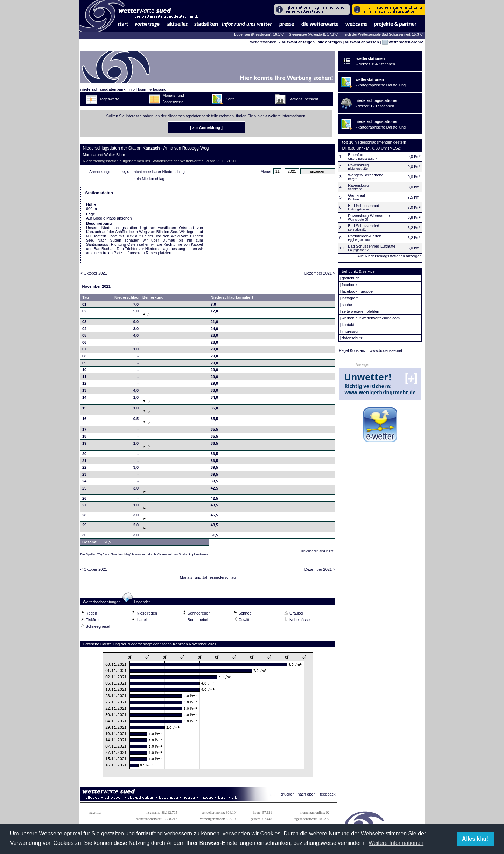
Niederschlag (127, 299)
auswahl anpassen (362, 42)
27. (85, 506)
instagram (350, 298)
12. (85, 385)
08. (85, 357)
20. (85, 455)
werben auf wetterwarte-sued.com (371, 318)
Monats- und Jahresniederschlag (208, 579)
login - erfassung (152, 89)
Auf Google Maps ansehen (109, 220)
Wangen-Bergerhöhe (366, 175)
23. (85, 476)
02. (85, 312)
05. (85, 337)
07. (85, 350)
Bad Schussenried (363, 206)
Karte (230, 99)
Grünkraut (356, 195)
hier (261, 116)
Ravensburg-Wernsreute (369, 216)
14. (85, 399)
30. (85, 536)
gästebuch (351, 278)
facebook (349, 285)
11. (85, 378)
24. (85, 482)
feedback (328, 796)
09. (85, 364)
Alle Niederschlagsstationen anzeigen (389, 256)
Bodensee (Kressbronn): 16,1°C (260, 34)
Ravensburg (358, 165)
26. (85, 500)
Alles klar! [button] (475, 839)
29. (85, 526)
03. (85, 323)
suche (347, 305)
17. (85, 431)
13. (85, 392)
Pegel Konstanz (353, 350)
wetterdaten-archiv (403, 42)
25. (85, 490)
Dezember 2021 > (320, 275)
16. (85, 420)
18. (85, 438)
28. (85, 516)
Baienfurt (356, 155)
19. (85, 445)
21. (85, 462)
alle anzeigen (330, 42)
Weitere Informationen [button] (396, 843)
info (132, 89)
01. (85, 306)
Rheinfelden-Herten (365, 236)
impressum (351, 331)
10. (85, 371)
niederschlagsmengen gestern (380, 142)
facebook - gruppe (357, 291)
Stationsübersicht (303, 99)
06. (85, 344)
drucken (288, 796)
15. (85, 409)
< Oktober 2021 (94, 275)
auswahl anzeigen (298, 42)
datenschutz (352, 338)
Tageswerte (110, 99)
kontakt (348, 325)
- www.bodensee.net (385, 350)
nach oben (306, 796)
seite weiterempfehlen (360, 311)
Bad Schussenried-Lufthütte (372, 246)
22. (85, 469)
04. (85, 330)
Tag (86, 299)
